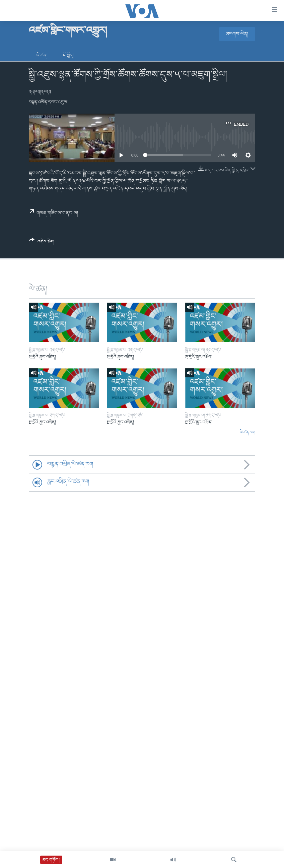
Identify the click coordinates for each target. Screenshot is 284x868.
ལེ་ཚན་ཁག (247, 433)
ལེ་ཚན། (42, 55)
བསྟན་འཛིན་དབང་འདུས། (48, 102)
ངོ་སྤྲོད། (68, 55)
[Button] (42, 243)
